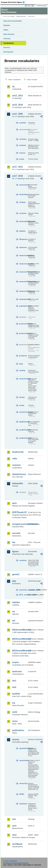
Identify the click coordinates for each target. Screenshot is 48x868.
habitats (22, 231)
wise (14, 835)
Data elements (9, 34)
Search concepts (32, 80)
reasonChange (23, 379)
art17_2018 (17, 176)
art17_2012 (17, 167)
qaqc (21, 364)
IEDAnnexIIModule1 (20, 630)
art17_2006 (17, 114)
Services (7, 47)
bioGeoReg (23, 194)
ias (14, 611)
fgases (15, 551)
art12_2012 (17, 96)
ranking (22, 370)
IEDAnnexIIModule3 (20, 639)
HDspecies (23, 239)
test (14, 819)
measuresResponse (23, 291)
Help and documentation (13, 21)
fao (14, 542)
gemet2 (16, 574)
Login (29, 6)
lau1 (14, 681)
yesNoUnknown (23, 438)
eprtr (14, 503)
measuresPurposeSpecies (23, 282)
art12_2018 (17, 105)
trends (22, 159)
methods (23, 145)
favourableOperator (23, 221)
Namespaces (8, 52)
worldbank (17, 844)
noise (15, 721)
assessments (23, 185)
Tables (6, 30)
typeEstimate (23, 422)
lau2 (14, 687)
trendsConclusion (23, 412)
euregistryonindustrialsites (20, 524)
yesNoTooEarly (23, 430)
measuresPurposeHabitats (23, 272)
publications (18, 730)
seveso (16, 739)
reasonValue (23, 760)
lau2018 (16, 694)
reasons (22, 153)
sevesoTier (23, 783)
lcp (14, 703)
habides (16, 602)
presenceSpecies (23, 333)
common (16, 465)
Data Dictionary (21, 16)
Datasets (7, 25)
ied (14, 621)
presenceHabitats (23, 324)
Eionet (13, 16)
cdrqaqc (22, 202)
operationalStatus (23, 748)
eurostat (16, 533)
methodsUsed (23, 299)
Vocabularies (9, 43)
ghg (14, 581)
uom (14, 826)
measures (23, 247)
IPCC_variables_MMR (23, 595)
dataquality (18, 483)
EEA (14, 2)
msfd (15, 712)
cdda (15, 459)
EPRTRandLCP (20, 512)
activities (23, 123)
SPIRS (22, 794)
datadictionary (19, 474)
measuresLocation (23, 264)
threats (22, 397)
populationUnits (23, 306)
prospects (23, 356)
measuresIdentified (23, 255)
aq (13, 86)
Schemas (7, 39)
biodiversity (18, 452)
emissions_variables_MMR (23, 590)
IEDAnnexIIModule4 (20, 651)
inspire (15, 662)
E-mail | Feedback (10, 861)
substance (23, 804)
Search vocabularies (15, 80)
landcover (17, 671)
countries (23, 139)
